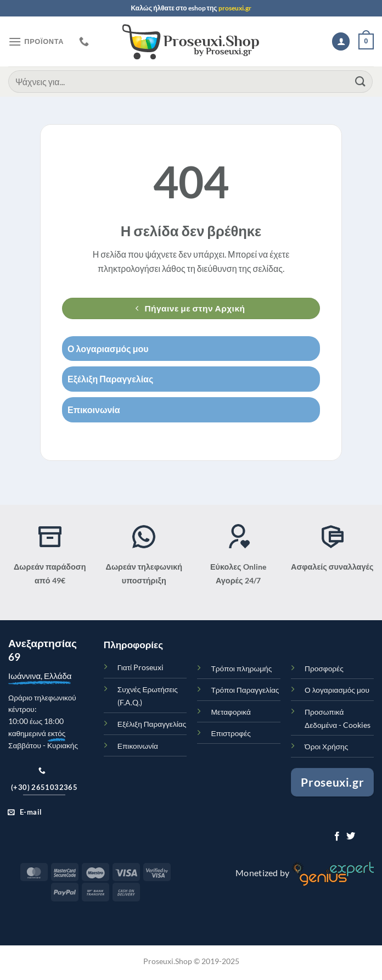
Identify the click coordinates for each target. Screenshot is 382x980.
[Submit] (361, 82)
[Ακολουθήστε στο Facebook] (337, 837)
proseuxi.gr (235, 8)
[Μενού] (36, 41)
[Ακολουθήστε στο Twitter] (351, 837)
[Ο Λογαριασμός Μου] (341, 41)
